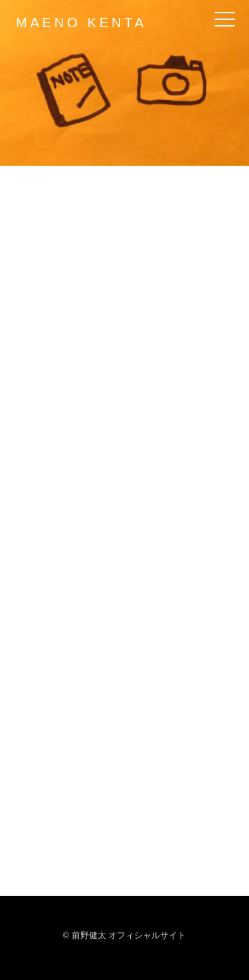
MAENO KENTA (81, 23)
